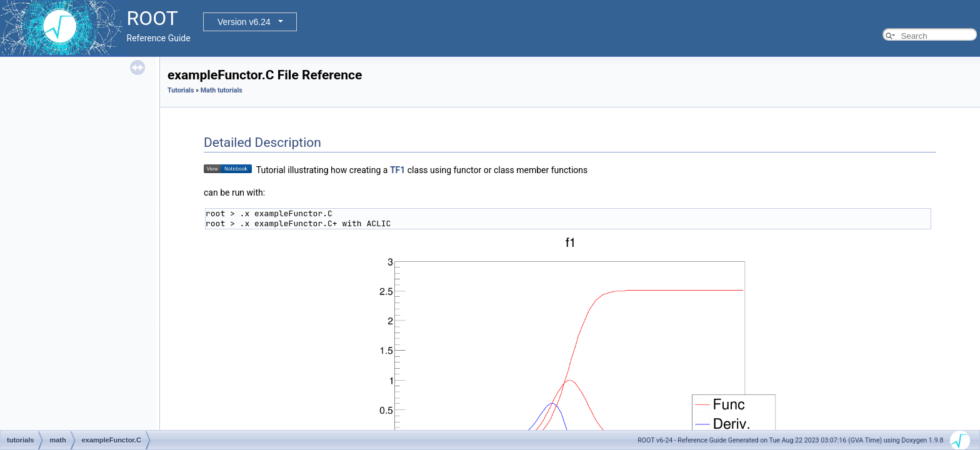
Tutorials (181, 90)
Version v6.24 (244, 22)
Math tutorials (222, 90)
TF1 (397, 170)
